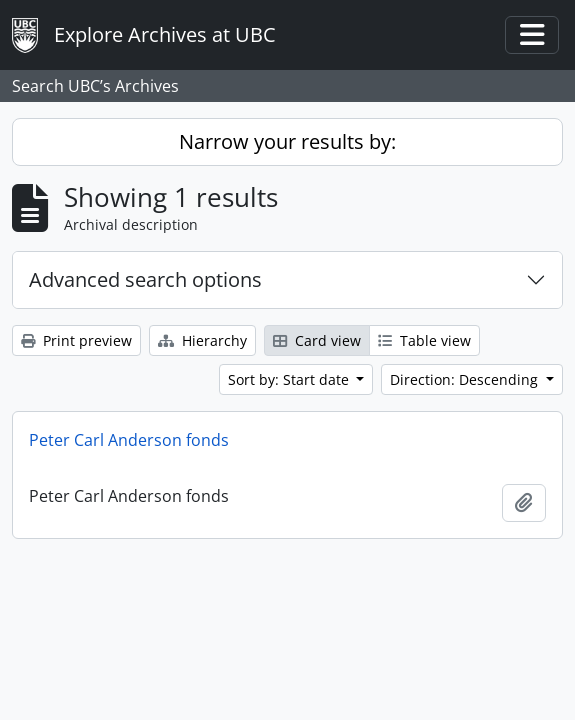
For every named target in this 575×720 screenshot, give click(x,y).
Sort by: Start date (290, 379)
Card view (317, 340)
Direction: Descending (466, 379)
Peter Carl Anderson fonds (129, 440)
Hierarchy (202, 340)
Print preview (76, 340)
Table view (424, 340)
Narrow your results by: (287, 141)
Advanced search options (145, 279)
